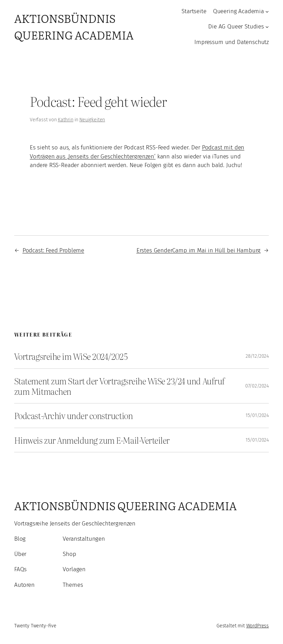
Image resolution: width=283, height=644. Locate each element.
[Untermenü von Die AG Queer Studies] (267, 27)
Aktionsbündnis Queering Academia (74, 26)
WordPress (258, 626)
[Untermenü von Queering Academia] (267, 11)
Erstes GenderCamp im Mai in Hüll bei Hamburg (199, 250)
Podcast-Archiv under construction (73, 416)
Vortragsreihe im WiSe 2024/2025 (71, 356)
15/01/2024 (257, 415)
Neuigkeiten (92, 120)
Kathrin (66, 120)
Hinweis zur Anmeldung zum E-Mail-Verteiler (92, 440)
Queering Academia (238, 11)
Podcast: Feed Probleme (53, 250)
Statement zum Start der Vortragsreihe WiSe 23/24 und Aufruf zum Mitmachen (120, 386)
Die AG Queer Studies (236, 26)
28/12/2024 (257, 356)
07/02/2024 (257, 386)
